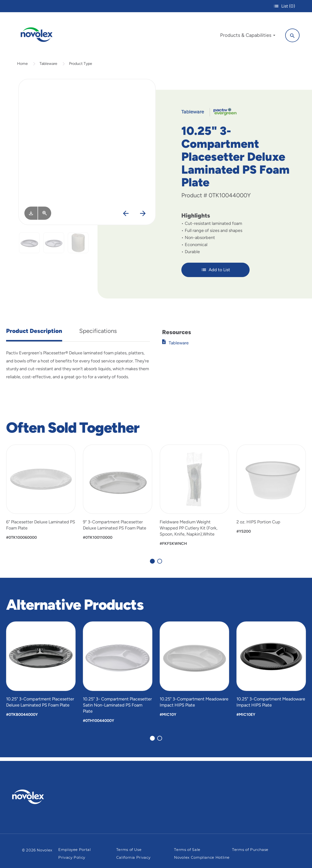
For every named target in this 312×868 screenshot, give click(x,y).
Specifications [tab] (98, 334)
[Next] (143, 217)
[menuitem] (245, 36)
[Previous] (126, 217)
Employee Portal (75, 850)
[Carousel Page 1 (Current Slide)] (152, 564)
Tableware (48, 67)
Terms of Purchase (250, 850)
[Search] (290, 35)
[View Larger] (45, 217)
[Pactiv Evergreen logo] (38, 797)
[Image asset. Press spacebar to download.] (31, 217)
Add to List (216, 273)
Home (22, 67)
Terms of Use (129, 850)
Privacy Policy (72, 858)
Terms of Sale (187, 850)
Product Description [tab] (34, 334)
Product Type (81, 67)
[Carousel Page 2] (160, 564)
